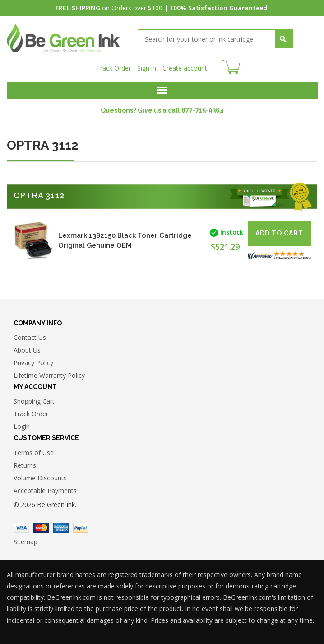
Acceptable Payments (45, 491)
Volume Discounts (40, 478)
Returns (25, 465)
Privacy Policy (33, 363)
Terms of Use (34, 453)
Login (22, 426)
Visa (21, 528)
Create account (185, 68)
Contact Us (30, 337)
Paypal (81, 528)
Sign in (147, 68)
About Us (27, 350)
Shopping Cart (34, 401)
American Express (61, 528)
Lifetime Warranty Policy (49, 375)
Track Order (113, 68)
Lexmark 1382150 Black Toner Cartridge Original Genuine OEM (125, 240)
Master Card (41, 528)
